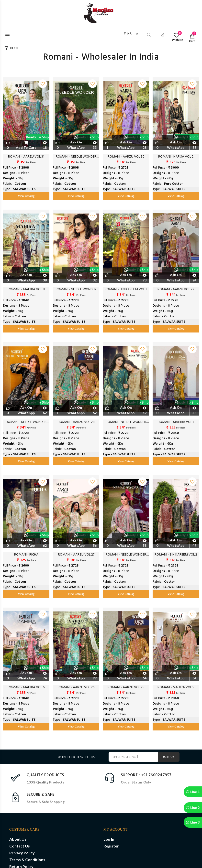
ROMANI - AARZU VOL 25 (126, 687)
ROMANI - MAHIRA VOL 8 (26, 289)
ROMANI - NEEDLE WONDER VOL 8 (126, 422)
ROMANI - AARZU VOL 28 (76, 422)
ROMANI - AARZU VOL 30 (126, 157)
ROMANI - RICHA (26, 555)
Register (111, 846)
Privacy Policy (22, 853)
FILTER (14, 48)
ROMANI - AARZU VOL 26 (76, 687)
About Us (18, 839)
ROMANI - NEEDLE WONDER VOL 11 (76, 157)
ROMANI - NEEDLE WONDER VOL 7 (126, 555)
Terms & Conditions (27, 860)
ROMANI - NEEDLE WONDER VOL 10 (76, 289)
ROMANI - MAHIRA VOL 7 (176, 422)
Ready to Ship (37, 137)
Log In (109, 839)
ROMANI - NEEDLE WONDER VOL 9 (26, 422)
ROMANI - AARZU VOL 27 (76, 555)
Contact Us (20, 846)
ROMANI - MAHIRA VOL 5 (176, 687)
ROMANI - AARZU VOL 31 (26, 157)
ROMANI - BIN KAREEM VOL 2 (176, 555)
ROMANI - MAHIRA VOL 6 (26, 687)
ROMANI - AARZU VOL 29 (176, 289)
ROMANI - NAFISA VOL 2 (176, 157)
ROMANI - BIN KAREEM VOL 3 (126, 289)
